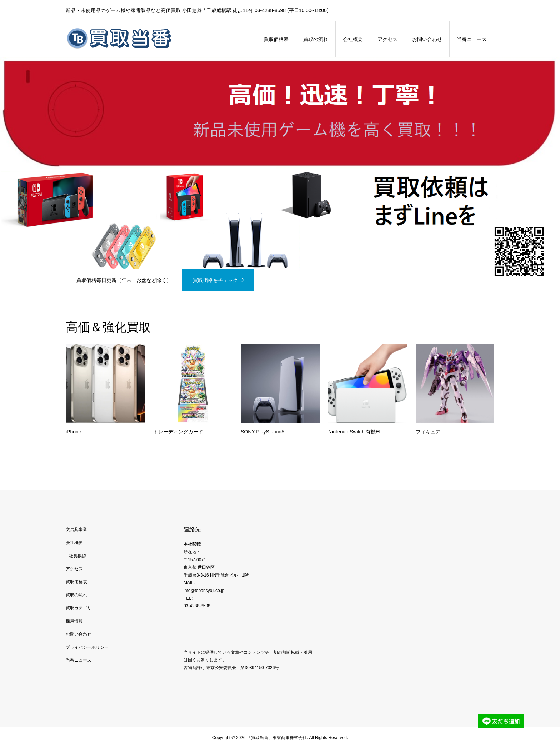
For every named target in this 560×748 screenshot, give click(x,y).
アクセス (387, 39)
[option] (280, 174)
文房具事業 (76, 529)
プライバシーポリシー (87, 647)
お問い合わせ (427, 39)
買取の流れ (316, 39)
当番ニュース (472, 39)
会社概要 (353, 39)
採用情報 (74, 621)
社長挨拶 (77, 556)
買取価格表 (276, 39)
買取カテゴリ (79, 608)
